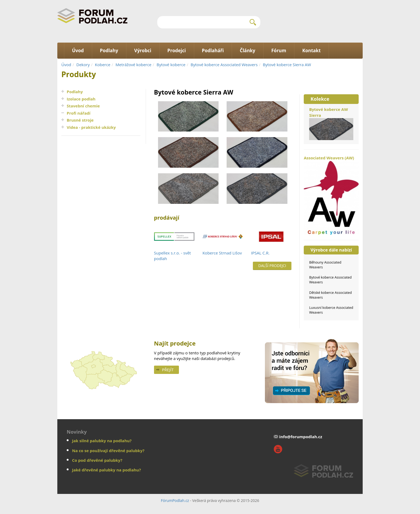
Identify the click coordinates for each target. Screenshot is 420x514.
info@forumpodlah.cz (301, 437)
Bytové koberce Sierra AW (287, 65)
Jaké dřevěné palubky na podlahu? (106, 470)
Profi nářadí (79, 113)
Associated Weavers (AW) (331, 195)
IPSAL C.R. (260, 253)
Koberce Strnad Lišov (222, 253)
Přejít (168, 370)
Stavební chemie (83, 106)
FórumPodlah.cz (175, 500)
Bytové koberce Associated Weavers (224, 65)
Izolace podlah (81, 99)
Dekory (83, 65)
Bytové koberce (171, 65)
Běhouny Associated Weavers (325, 265)
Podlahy (75, 92)
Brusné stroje (80, 120)
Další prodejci (272, 266)
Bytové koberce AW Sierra (331, 123)
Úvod (66, 65)
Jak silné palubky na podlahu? (102, 441)
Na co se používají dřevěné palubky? (108, 451)
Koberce (103, 65)
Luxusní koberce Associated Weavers (331, 310)
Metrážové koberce (133, 65)
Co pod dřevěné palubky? (97, 460)
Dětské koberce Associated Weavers (330, 295)
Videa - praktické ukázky (91, 127)
